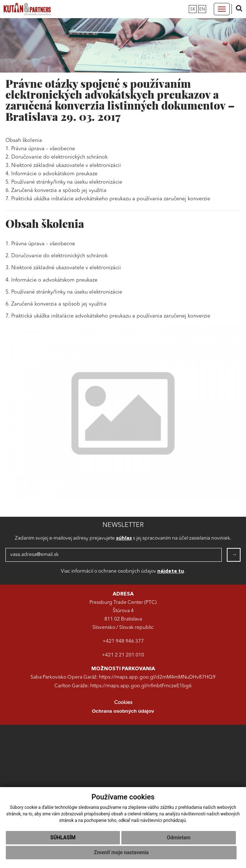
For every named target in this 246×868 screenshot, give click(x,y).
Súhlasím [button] (63, 838)
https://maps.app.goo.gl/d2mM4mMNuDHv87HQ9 (157, 677)
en (202, 9)
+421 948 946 (119, 641)
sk (193, 9)
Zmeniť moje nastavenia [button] (121, 852)
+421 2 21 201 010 (123, 655)
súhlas (124, 538)
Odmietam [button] (178, 838)
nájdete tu (171, 571)
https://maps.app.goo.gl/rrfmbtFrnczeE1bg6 (141, 686)
